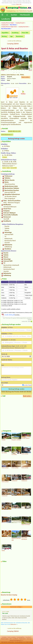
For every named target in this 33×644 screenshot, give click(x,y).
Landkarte (6, 19)
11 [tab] (30, 68)
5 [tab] (14, 68)
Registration (22, 639)
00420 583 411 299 (14, 131)
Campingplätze (21, 637)
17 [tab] (17, 70)
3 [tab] (9, 68)
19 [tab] (22, 70)
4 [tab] (11, 68)
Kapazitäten (5, 33)
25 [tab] (19, 72)
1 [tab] (3, 68)
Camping (4, 637)
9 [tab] (24, 68)
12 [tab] (3, 70)
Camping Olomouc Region (8, 23)
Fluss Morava (13, 25)
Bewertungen (5, 639)
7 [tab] (19, 68)
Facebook (28, 637)
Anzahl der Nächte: (7, 360)
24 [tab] (17, 72)
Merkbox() (25, 15)
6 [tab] (17, 68)
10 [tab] (27, 68)
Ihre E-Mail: (5, 383)
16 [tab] (14, 70)
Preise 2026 (25, 33)
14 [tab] (9, 70)
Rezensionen (19, 36)
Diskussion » (14, 624)
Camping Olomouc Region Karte (9, 27)
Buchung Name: (6, 377)
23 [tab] (14, 72)
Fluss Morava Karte (6, 29)
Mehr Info (19, 4)
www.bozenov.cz (6, 135)
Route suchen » (26, 77)
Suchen (14, 15)
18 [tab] (19, 70)
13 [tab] (6, 70)
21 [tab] (27, 70)
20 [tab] (24, 70)
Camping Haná (5, 25)
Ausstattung (15, 33)
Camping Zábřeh (13, 44)
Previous (2, 61)
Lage (11, 36)
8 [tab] (22, 68)
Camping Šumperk (20, 23)
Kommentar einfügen (17, 607)
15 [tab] (11, 70)
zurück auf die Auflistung (15, 41)
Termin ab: (4, 354)
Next (31, 61)
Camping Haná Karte (23, 27)
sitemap (29, 639)
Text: (3, 365)
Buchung (4, 36)
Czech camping (11, 637)
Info (11, 639)
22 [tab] (30, 70)
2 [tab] (6, 68)
